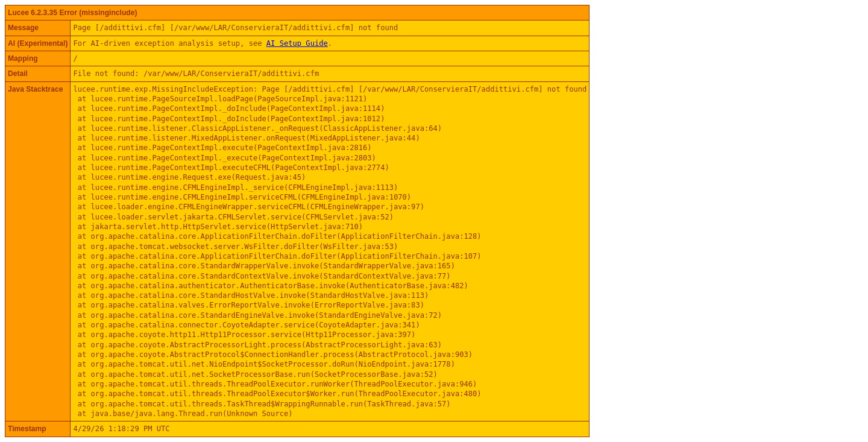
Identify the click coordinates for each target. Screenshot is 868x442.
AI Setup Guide (297, 43)
